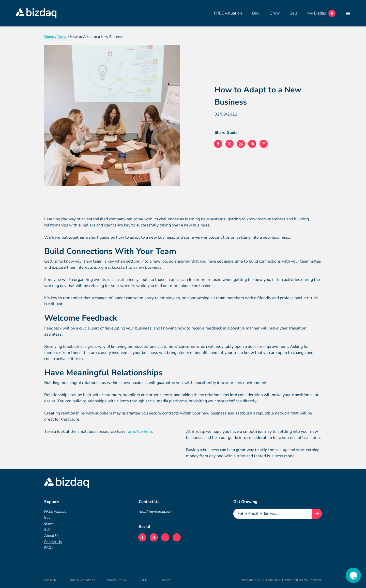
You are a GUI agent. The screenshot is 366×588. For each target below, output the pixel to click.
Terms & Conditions (81, 580)
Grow (274, 13)
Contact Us (53, 542)
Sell (293, 13)
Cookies (165, 580)
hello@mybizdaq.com (156, 512)
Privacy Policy (117, 580)
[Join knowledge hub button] (317, 514)
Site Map (50, 580)
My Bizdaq (321, 13)
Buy (256, 13)
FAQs (49, 548)
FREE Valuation (228, 13)
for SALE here (139, 432)
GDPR (143, 580)
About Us (52, 536)
